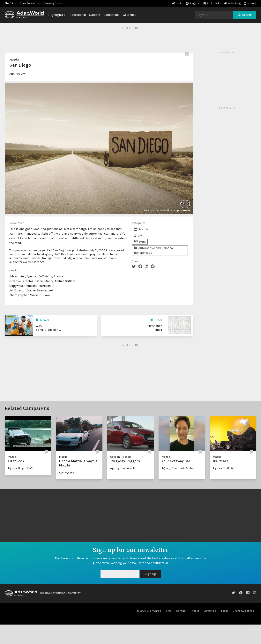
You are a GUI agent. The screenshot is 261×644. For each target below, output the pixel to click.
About (195, 611)
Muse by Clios (52, 3)
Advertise (210, 611)
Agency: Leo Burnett (123, 468)
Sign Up (150, 574)
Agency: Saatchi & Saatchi (178, 468)
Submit (250, 3)
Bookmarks (212, 3)
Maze (158, 330)
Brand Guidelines (243, 611)
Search (245, 15)
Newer (42, 320)
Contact (181, 611)
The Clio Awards (30, 3)
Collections (111, 15)
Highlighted (57, 15)
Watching (232, 3)
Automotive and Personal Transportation (154, 250)
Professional (77, 15)
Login (177, 3)
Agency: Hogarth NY (20, 468)
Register (193, 3)
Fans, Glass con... (48, 330)
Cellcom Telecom (121, 457)
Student (95, 15)
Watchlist (129, 15)
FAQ (169, 611)
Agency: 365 (67, 473)
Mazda (14, 59)
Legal (224, 611)
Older (156, 320)
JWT (24, 73)
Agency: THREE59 (224, 468)
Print (140, 242)
